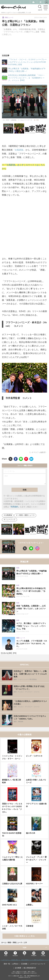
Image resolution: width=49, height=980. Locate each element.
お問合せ (15, 964)
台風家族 (9, 515)
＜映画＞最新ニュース (26, 515)
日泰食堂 (30, 926)
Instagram (34, 954)
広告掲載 (24, 964)
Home (6, 956)
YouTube (43, 956)
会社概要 (18, 968)
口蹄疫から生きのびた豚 (12, 884)
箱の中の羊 (31, 833)
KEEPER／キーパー (34, 884)
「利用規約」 (14, 507)
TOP (24, 948)
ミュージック (10, 520)
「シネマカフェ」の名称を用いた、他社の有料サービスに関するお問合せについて (25, 960)
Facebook (15, 956)
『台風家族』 (19, 150)
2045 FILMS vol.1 (9, 905)
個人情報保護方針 (30, 968)
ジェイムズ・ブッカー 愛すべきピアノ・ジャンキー (36, 860)
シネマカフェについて (38, 964)
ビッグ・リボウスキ (34, 756)
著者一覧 (7, 964)
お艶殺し (30, 905)
